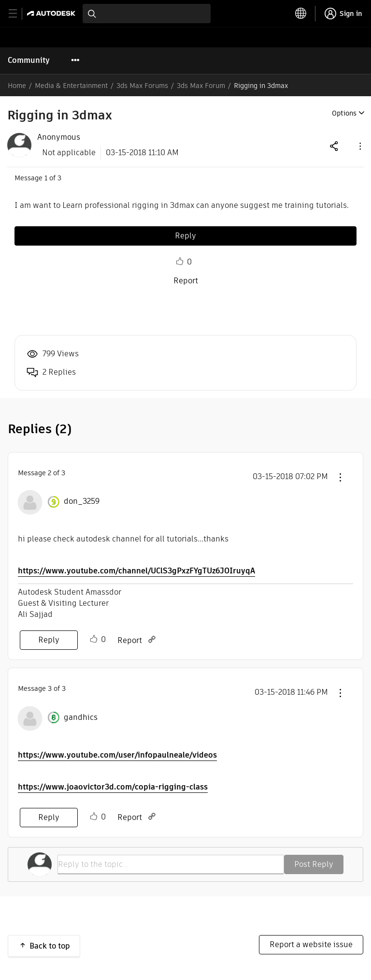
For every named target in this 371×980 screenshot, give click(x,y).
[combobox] (147, 14)
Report (186, 281)
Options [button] (344, 113)
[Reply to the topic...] (171, 864)
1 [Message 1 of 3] (46, 178)
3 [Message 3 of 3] (50, 688)
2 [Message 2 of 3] (50, 473)
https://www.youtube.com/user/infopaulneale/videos (117, 755)
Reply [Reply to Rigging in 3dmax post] (185, 236)
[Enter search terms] (147, 14)
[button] (359, 146)
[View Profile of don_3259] (82, 501)
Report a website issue (311, 944)
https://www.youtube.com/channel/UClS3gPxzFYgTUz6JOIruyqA (136, 571)
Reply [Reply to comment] (49, 640)
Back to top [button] (50, 946)
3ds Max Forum (201, 86)
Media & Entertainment (71, 86)
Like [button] (180, 262)
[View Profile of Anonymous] (59, 137)
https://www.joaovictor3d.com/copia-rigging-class (113, 787)
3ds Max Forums (142, 86)
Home (17, 86)
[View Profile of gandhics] (81, 717)
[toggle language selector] (301, 14)
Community (29, 60)
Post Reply (314, 864)
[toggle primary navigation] (18, 14)
